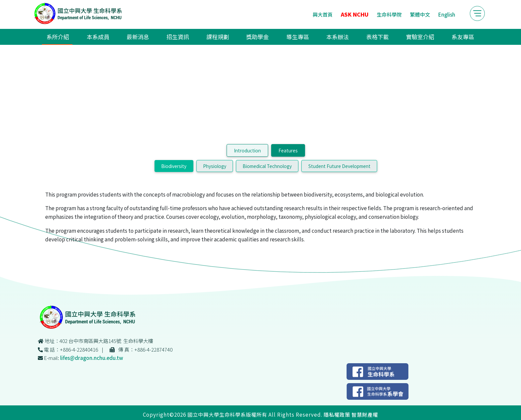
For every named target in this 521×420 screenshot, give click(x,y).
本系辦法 (332, 38)
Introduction (247, 179)
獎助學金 (258, 38)
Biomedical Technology (267, 194)
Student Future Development (339, 194)
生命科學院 (377, 15)
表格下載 (370, 38)
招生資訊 (183, 38)
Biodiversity (174, 194)
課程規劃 (220, 38)
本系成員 (108, 38)
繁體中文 (408, 15)
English (435, 15)
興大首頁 (311, 15)
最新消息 (146, 38)
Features (288, 179)
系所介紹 (71, 38)
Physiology (215, 194)
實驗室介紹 (410, 38)
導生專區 (295, 38)
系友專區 (450, 38)
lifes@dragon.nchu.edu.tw (215, 381)
